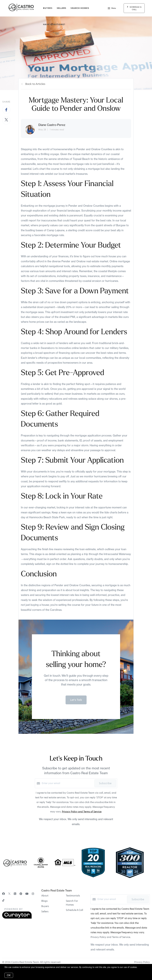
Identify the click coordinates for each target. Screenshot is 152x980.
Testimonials (73, 896)
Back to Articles (35, 84)
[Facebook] (4, 894)
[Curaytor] (17, 918)
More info (142, 967)
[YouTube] (27, 894)
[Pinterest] (21, 894)
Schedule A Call (74, 910)
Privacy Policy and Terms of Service (82, 812)
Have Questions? (54, 24)
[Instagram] (33, 894)
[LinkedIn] (15, 894)
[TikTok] (3, 901)
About (45, 896)
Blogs (44, 901)
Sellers (62, 8)
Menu (112, 9)
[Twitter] (9, 894)
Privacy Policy (142, 962)
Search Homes (80, 8)
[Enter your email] (67, 783)
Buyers (48, 8)
